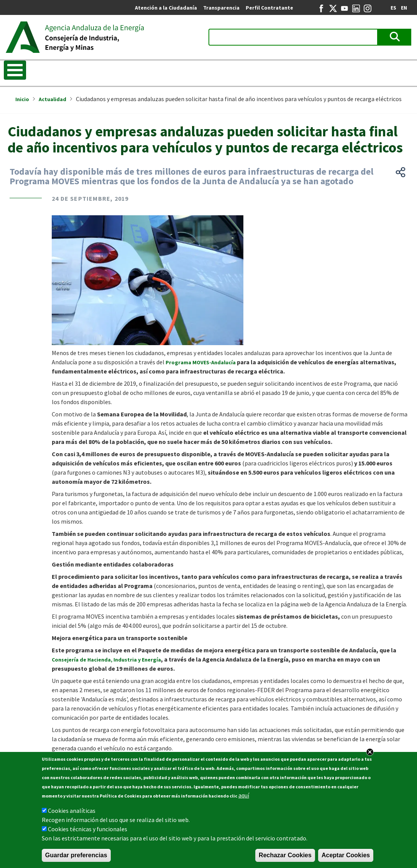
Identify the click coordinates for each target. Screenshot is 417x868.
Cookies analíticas (72, 813)
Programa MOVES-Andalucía (201, 362)
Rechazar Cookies (285, 857)
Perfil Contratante (269, 8)
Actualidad (53, 99)
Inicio (22, 99)
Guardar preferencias (76, 857)
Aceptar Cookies (346, 857)
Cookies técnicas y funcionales (88, 831)
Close (370, 754)
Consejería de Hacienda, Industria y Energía (106, 660)
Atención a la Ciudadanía (166, 8)
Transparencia (221, 8)
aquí (244, 798)
